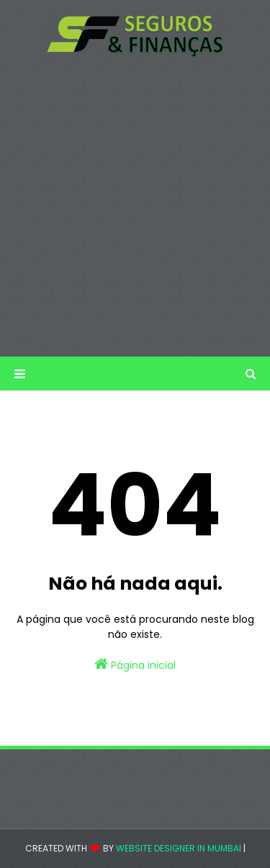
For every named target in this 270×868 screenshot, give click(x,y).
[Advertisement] (135, 207)
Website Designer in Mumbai (179, 848)
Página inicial (135, 664)
